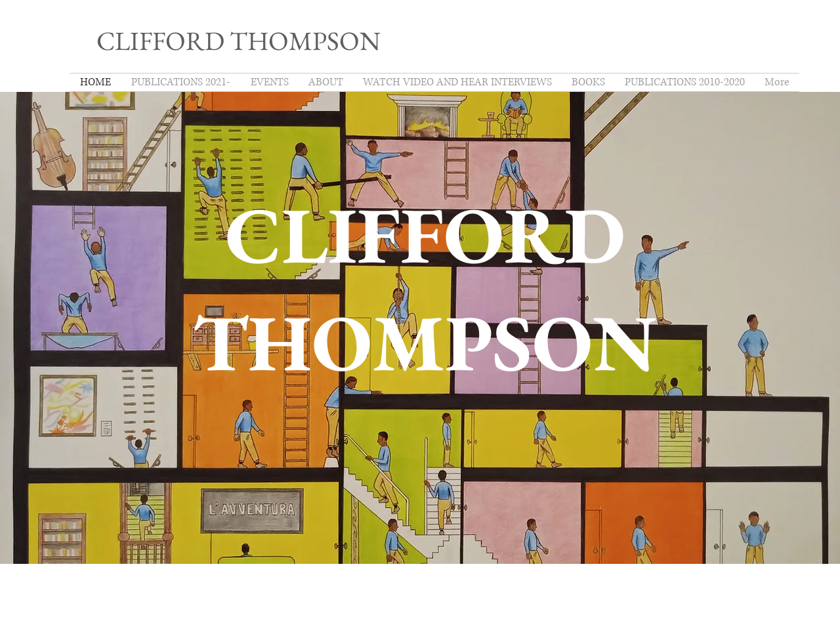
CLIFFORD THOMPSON (239, 41)
